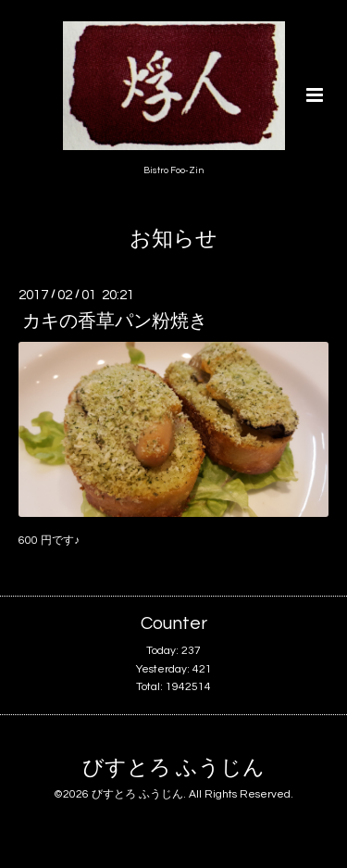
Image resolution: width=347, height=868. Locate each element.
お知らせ (173, 239)
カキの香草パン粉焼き (115, 321)
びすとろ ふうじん (173, 768)
